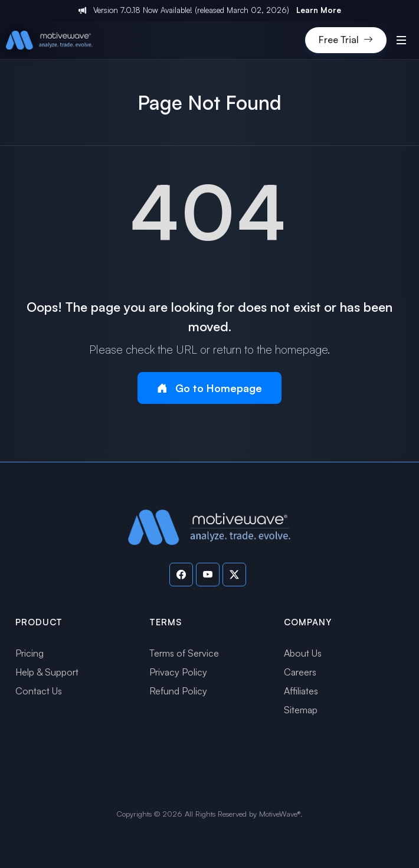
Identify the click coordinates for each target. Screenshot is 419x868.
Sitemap (301, 710)
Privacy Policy (178, 672)
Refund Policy (178, 691)
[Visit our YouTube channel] (208, 575)
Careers (300, 672)
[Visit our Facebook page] (181, 575)
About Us (303, 653)
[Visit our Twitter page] (234, 575)
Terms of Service (184, 653)
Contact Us (39, 691)
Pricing (30, 653)
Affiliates (301, 691)
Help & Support (47, 672)
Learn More (319, 10)
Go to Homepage (209, 388)
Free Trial (346, 40)
